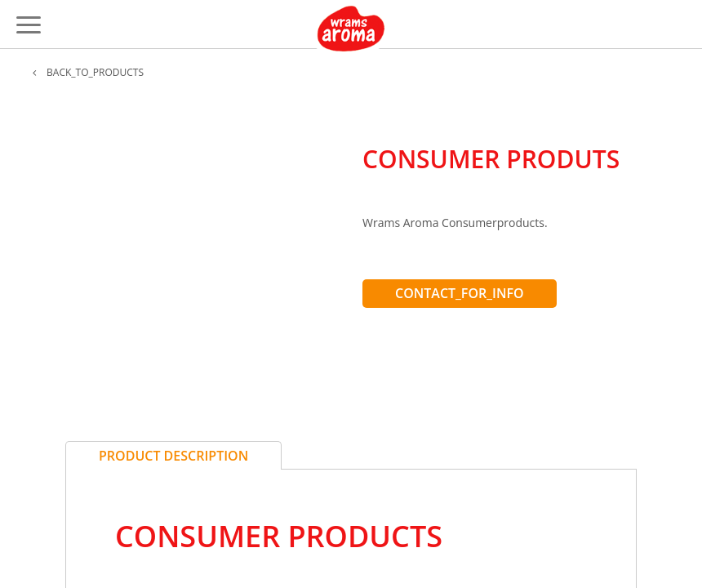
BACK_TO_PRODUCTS (88, 72)
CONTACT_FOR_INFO (460, 293)
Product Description (173, 456)
